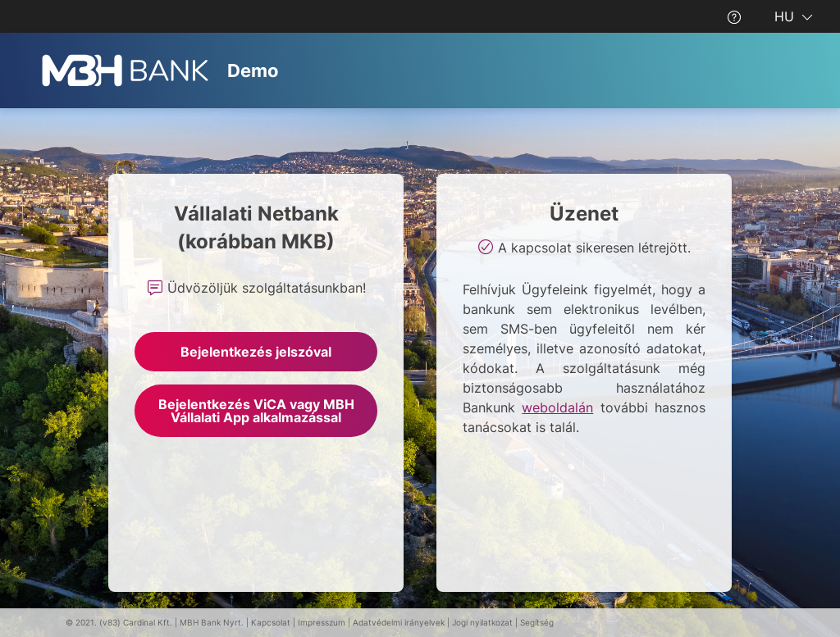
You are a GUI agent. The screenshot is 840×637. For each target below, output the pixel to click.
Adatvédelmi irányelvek (399, 622)
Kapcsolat (271, 622)
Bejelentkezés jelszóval (256, 352)
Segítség (537, 622)
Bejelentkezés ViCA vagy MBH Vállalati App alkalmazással (256, 411)
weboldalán (557, 407)
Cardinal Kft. (148, 622)
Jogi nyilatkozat (482, 622)
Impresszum (322, 622)
